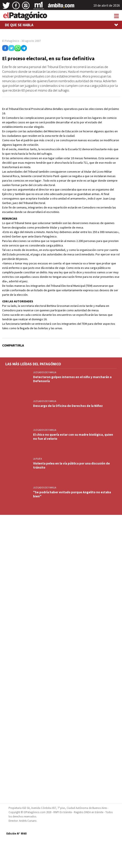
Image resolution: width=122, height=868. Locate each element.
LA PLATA (37, 459)
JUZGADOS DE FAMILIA (45, 372)
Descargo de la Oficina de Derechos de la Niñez (68, 406)
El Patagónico (11, 41)
